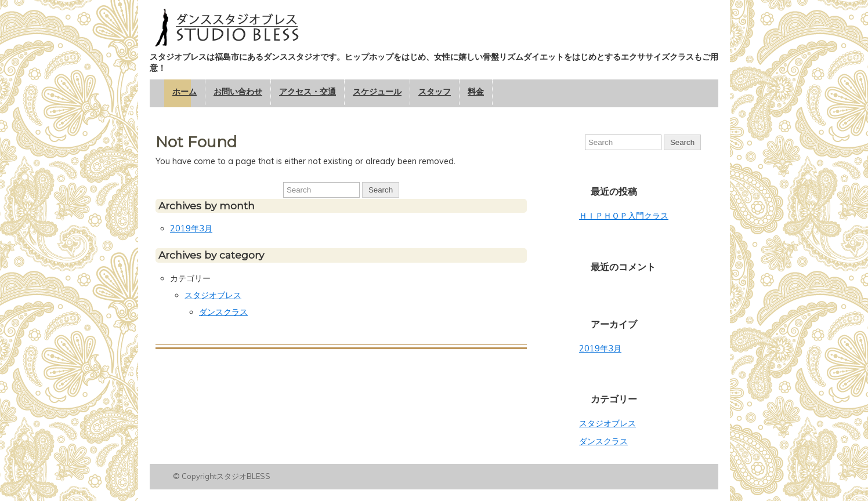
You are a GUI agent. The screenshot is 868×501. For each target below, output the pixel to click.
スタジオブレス (213, 295)
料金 (476, 92)
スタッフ (435, 92)
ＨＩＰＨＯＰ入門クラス (624, 216)
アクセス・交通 (308, 92)
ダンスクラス (223, 312)
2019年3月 (191, 228)
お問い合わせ (238, 92)
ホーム (185, 92)
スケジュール (377, 92)
